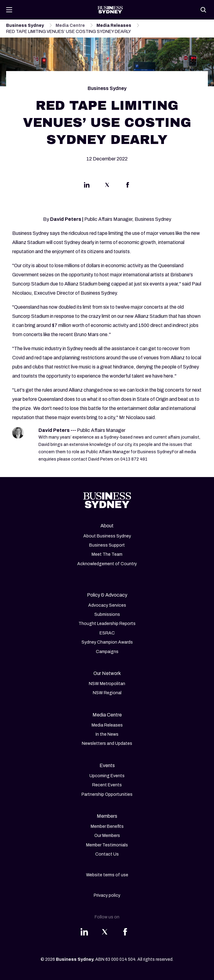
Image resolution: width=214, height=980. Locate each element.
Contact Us (107, 854)
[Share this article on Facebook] (128, 186)
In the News (107, 734)
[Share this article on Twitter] (107, 186)
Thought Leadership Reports (107, 624)
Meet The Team (107, 554)
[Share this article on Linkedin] (87, 186)
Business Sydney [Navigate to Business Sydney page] (25, 25)
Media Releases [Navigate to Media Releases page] (114, 25)
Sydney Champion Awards (107, 642)
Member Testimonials (107, 845)
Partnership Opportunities (107, 794)
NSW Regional (107, 693)
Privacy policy (107, 895)
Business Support (107, 545)
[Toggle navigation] (9, 10)
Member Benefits (107, 826)
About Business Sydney (107, 536)
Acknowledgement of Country (107, 564)
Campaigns (107, 652)
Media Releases (107, 725)
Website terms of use (107, 875)
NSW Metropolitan (107, 684)
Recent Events (107, 785)
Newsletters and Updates (107, 743)
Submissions (107, 614)
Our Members (107, 836)
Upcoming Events (107, 776)
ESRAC (107, 633)
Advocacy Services (107, 605)
